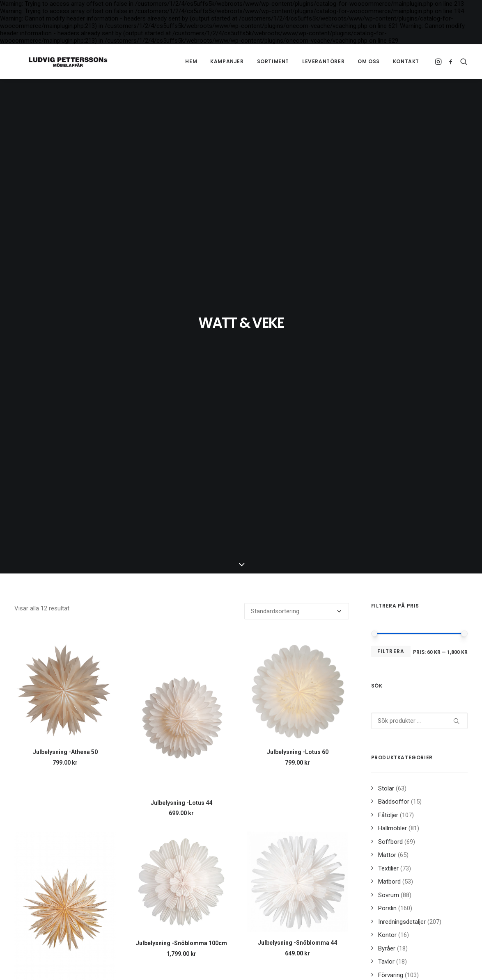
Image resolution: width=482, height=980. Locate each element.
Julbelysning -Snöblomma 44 (297, 943)
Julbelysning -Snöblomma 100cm (181, 943)
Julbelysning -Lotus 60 (298, 752)
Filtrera (391, 651)
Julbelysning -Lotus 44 (181, 803)
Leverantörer (323, 61)
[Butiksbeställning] (297, 611)
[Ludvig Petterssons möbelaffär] (55, 62)
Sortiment (273, 61)
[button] (439, 62)
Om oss (369, 61)
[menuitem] (191, 62)
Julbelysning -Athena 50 (65, 752)
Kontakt (406, 61)
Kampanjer (227, 61)
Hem (191, 61)
